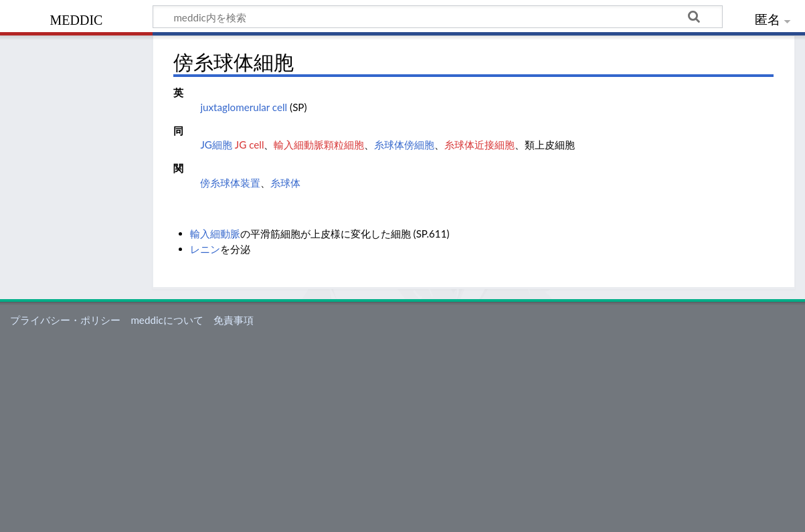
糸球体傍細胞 (404, 145)
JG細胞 (216, 145)
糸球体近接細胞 (479, 145)
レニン (205, 249)
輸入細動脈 (215, 234)
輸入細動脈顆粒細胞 (319, 145)
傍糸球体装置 (230, 183)
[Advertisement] (403, 432)
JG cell (250, 145)
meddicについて (167, 320)
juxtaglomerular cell (244, 107)
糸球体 (285, 183)
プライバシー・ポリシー (65, 320)
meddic (77, 18)
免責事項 (234, 320)
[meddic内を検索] (438, 17)
